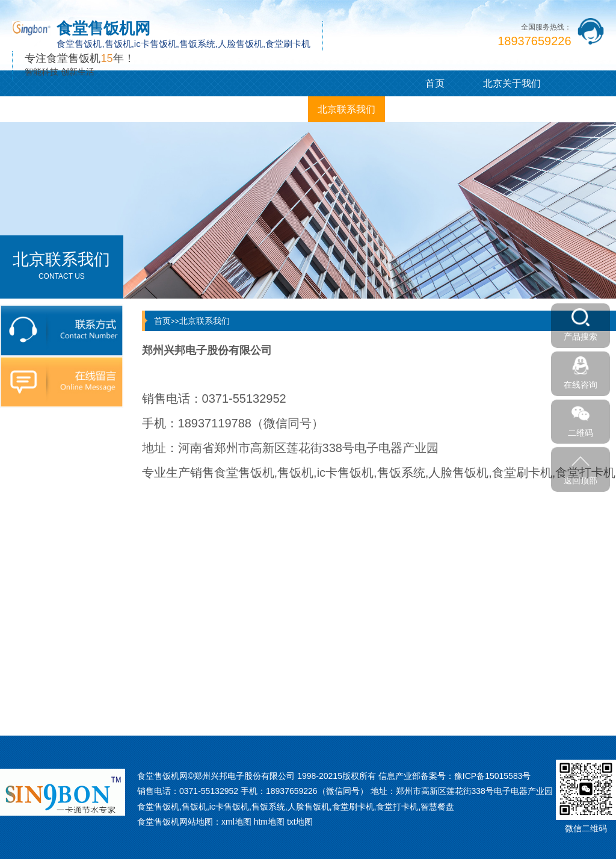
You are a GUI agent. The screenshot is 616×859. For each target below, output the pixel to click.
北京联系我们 (346, 109)
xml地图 (236, 822)
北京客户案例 (192, 109)
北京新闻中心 (115, 109)
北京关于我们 (512, 83)
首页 (435, 83)
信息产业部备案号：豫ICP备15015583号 (455, 776)
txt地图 (300, 822)
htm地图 (269, 822)
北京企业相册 (269, 109)
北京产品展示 (38, 109)
